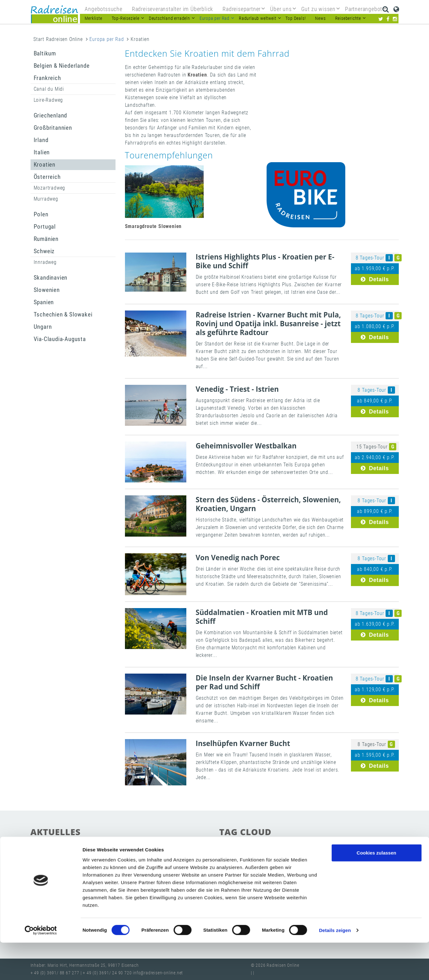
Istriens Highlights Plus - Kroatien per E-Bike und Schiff (265, 261)
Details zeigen (335, 968)
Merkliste (93, 18)
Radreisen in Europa (244, 857)
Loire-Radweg (48, 100)
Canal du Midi (49, 89)
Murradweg (46, 199)
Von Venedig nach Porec (238, 558)
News (320, 18)
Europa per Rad (107, 39)
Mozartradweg (50, 188)
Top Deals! (296, 18)
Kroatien (45, 165)
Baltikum (45, 53)
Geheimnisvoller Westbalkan (246, 446)
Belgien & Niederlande (62, 66)
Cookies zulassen (376, 890)
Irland (41, 140)
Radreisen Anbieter (331, 867)
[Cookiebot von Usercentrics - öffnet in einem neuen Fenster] (41, 968)
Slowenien (47, 290)
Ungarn (43, 327)
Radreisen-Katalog (283, 867)
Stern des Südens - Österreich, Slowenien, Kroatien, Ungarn (268, 504)
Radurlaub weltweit (354, 857)
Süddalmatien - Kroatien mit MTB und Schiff (262, 617)
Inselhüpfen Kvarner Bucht (243, 743)
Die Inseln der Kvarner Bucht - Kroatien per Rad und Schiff (264, 682)
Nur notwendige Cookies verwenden (376, 913)
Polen (41, 214)
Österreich (47, 177)
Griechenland (51, 115)
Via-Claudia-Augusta (60, 339)
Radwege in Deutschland (300, 857)
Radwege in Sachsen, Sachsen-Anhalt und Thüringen (119, 862)
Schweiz (44, 251)
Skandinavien (51, 278)
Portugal (45, 227)
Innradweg (45, 262)
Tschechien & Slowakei (63, 314)
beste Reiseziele (239, 867)
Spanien (44, 302)
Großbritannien (53, 128)
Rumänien (46, 239)
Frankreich (47, 78)
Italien (42, 152)
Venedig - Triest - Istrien (237, 389)
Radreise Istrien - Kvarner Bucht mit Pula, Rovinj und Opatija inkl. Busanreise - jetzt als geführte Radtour (268, 324)
